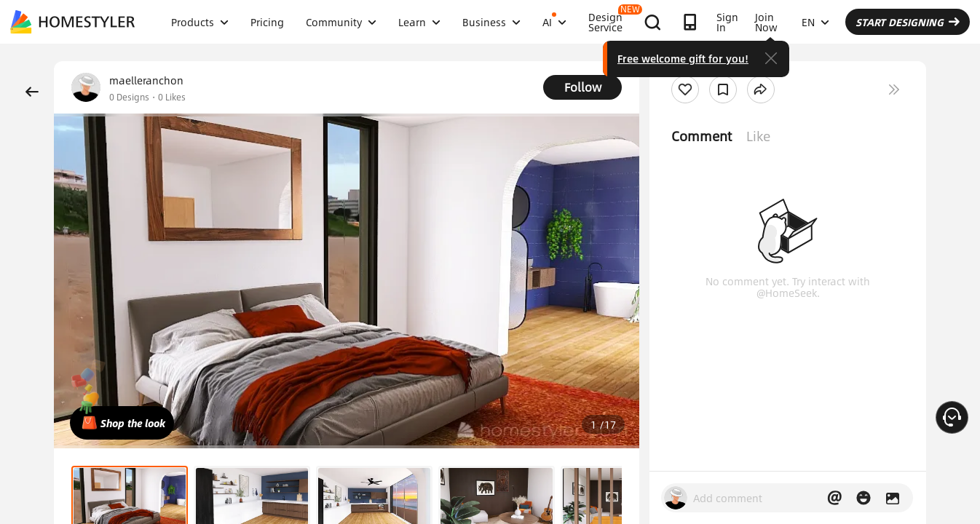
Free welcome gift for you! (683, 58)
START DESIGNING (908, 22)
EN (815, 22)
